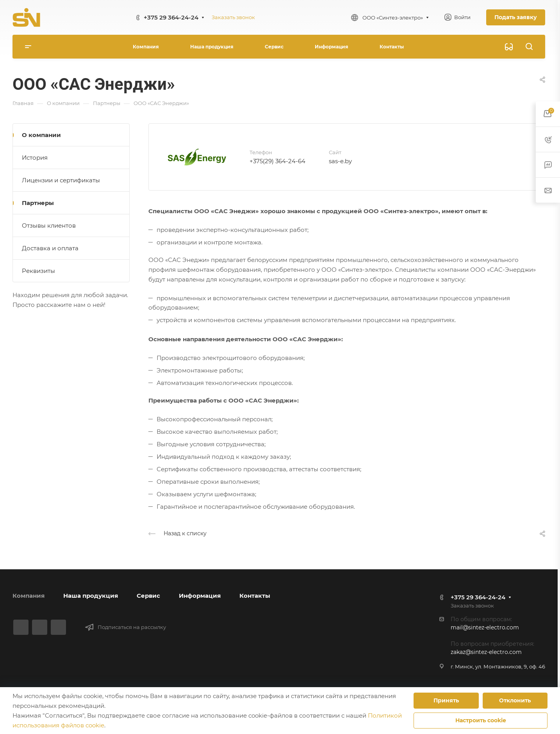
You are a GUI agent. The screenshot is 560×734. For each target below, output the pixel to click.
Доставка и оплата (50, 248)
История (35, 158)
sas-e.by (340, 161)
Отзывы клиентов (49, 225)
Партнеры (38, 203)
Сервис (148, 596)
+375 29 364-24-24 (171, 17)
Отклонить (515, 700)
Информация (200, 596)
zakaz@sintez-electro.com (486, 652)
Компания (29, 596)
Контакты (255, 596)
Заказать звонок (233, 17)
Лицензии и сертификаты (61, 180)
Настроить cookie (481, 720)
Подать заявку (516, 17)
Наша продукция (91, 596)
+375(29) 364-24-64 (277, 161)
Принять (446, 700)
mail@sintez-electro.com (485, 627)
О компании (41, 135)
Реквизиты (38, 271)
